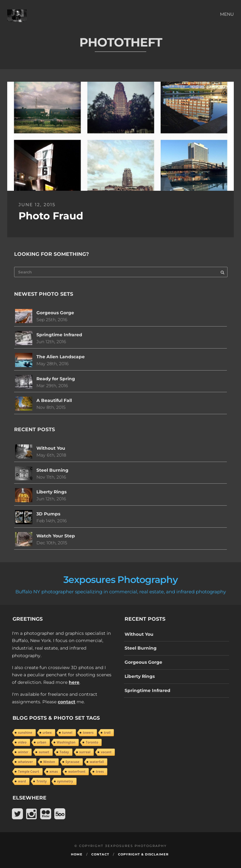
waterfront (77, 772)
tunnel (67, 733)
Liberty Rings (51, 492)
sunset (44, 752)
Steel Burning (52, 470)
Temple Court (28, 772)
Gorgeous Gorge (55, 313)
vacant (106, 752)
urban (42, 742)
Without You (51, 448)
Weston (49, 762)
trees (100, 772)
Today (64, 752)
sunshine (25, 733)
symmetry (65, 781)
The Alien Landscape (61, 357)
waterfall (97, 762)
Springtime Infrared (59, 335)
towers (88, 733)
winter (23, 752)
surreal (85, 752)
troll (107, 733)
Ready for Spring (56, 379)
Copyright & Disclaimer (143, 854)
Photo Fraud (51, 216)
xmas (54, 772)
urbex (47, 733)
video (22, 742)
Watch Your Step (56, 536)
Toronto (92, 742)
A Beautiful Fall (54, 400)
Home (77, 854)
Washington (66, 742)
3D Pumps (48, 514)
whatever (25, 762)
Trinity (42, 781)
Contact (100, 854)
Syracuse (72, 762)
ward (22, 781)
